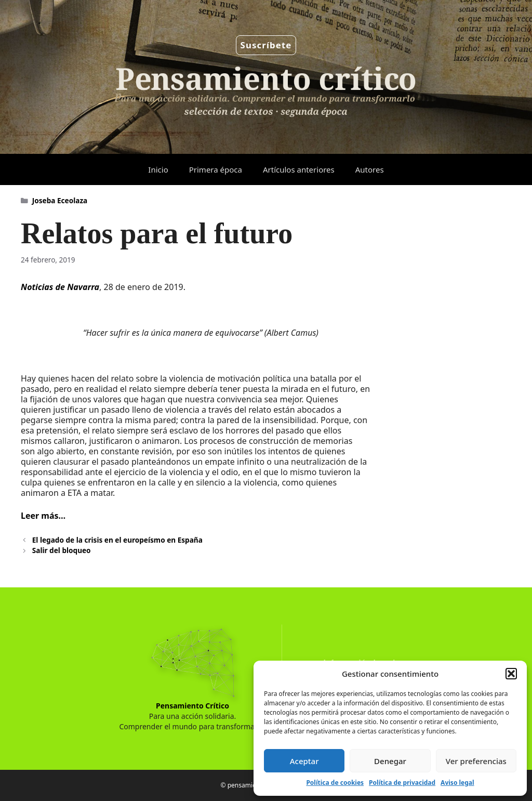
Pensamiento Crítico (192, 706)
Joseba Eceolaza (60, 200)
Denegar (390, 761)
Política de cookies (335, 783)
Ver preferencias (476, 761)
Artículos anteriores (299, 169)
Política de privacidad (402, 783)
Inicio (158, 169)
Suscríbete (266, 45)
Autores (370, 169)
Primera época (216, 169)
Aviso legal (457, 783)
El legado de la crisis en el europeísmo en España (117, 540)
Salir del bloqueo (62, 550)
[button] (511, 674)
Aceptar (304, 761)
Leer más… (43, 516)
